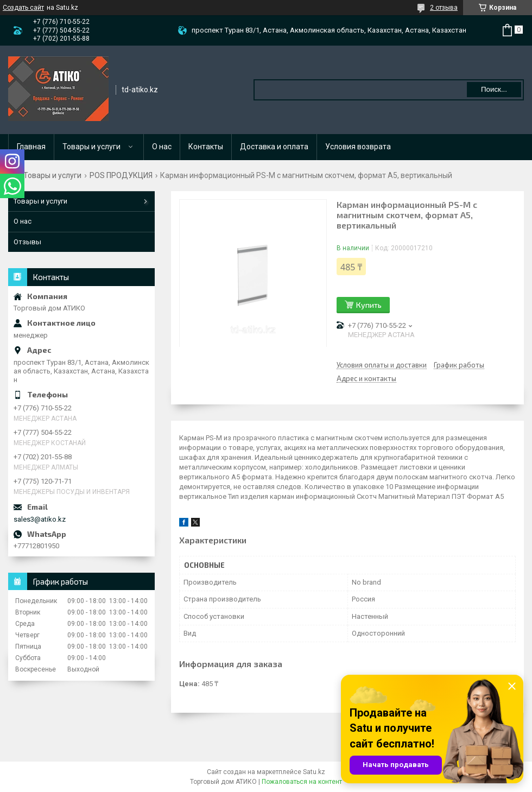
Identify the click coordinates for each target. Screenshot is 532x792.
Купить (369, 305)
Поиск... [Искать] (494, 89)
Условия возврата (358, 147)
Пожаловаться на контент (302, 782)
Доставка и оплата (274, 147)
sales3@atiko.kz (40, 519)
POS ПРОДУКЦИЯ (121, 175)
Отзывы (27, 242)
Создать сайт (23, 8)
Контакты (206, 147)
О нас (162, 147)
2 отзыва (444, 8)
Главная (31, 147)
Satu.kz (314, 772)
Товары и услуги (91, 147)
